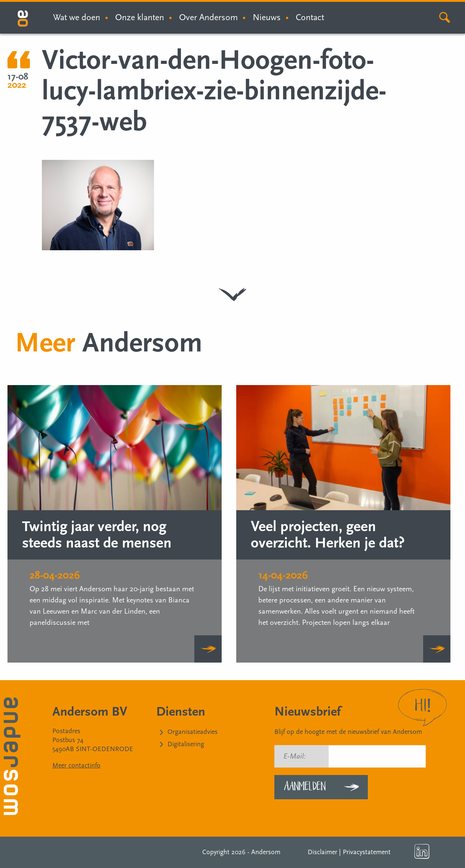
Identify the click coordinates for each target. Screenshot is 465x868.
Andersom (266, 852)
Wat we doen (77, 17)
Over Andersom (208, 17)
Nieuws (267, 17)
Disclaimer (322, 852)
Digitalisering (186, 744)
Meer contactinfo (76, 765)
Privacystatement (367, 852)
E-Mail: (295, 756)
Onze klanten (140, 17)
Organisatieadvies (193, 732)
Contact (310, 17)
